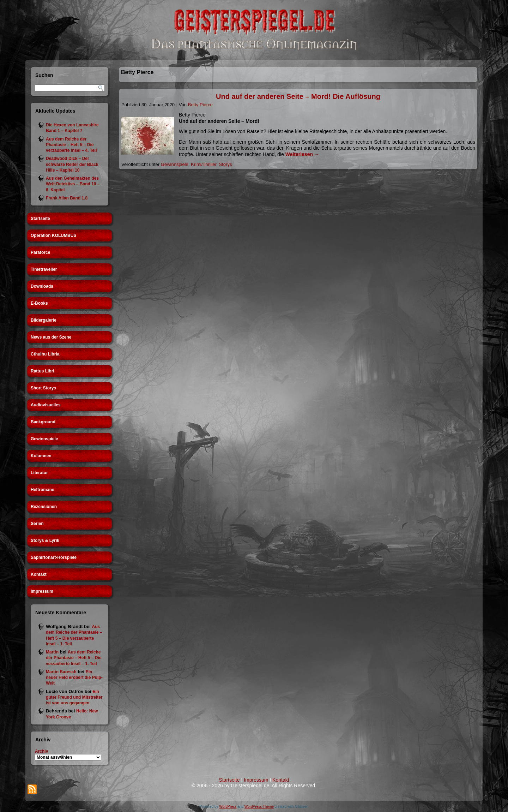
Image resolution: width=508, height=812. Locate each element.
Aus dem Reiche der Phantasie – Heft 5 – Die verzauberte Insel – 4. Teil (71, 145)
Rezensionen (44, 507)
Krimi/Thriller (204, 164)
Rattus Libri (43, 371)
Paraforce (40, 252)
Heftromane (43, 490)
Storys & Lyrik (45, 541)
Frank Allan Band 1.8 (67, 198)
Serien (37, 524)
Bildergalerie (44, 320)
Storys (226, 164)
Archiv (41, 751)
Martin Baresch (61, 672)
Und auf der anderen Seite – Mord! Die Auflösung (298, 96)
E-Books (39, 303)
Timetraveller (44, 269)
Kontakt (39, 574)
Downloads (42, 286)
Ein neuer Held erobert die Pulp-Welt (74, 678)
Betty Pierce (200, 105)
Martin (52, 652)
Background (43, 422)
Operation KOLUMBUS (53, 235)
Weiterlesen (302, 154)
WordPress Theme (259, 807)
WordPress (228, 807)
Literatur (39, 473)
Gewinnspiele (44, 439)
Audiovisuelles (46, 405)
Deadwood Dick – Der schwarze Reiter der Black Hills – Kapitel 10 (72, 164)
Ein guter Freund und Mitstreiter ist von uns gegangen (74, 697)
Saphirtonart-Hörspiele (54, 557)
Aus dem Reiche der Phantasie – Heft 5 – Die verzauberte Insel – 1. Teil (74, 658)
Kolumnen (41, 456)
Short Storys (43, 388)
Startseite (40, 219)
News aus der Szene (51, 337)
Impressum (42, 591)
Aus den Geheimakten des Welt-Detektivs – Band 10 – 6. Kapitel (73, 184)
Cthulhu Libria (45, 354)
